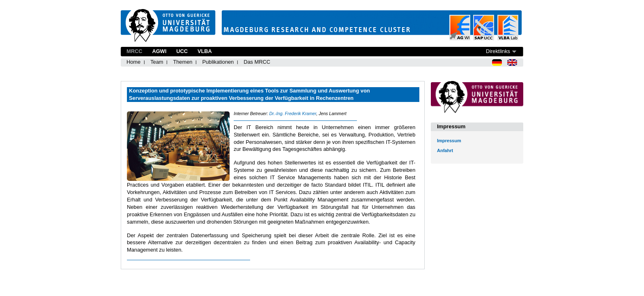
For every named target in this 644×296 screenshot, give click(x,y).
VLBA (205, 51)
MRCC (134, 51)
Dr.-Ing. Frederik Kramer (292, 113)
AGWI (159, 51)
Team (157, 62)
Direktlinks (498, 51)
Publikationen (218, 62)
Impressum (449, 141)
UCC (182, 51)
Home (133, 62)
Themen (183, 62)
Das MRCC (257, 62)
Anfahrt (445, 150)
